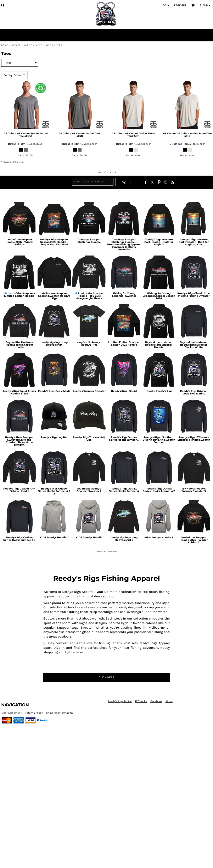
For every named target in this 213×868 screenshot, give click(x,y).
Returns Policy (34, 713)
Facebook (156, 701)
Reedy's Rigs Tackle (120, 701)
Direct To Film (17, 144)
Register (180, 5)
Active (28, 45)
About (169, 701)
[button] (3, 5)
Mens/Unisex (44, 45)
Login (165, 5)
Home (5, 45)
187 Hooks (141, 701)
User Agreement (12, 713)
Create (16, 45)
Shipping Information (59, 713)
